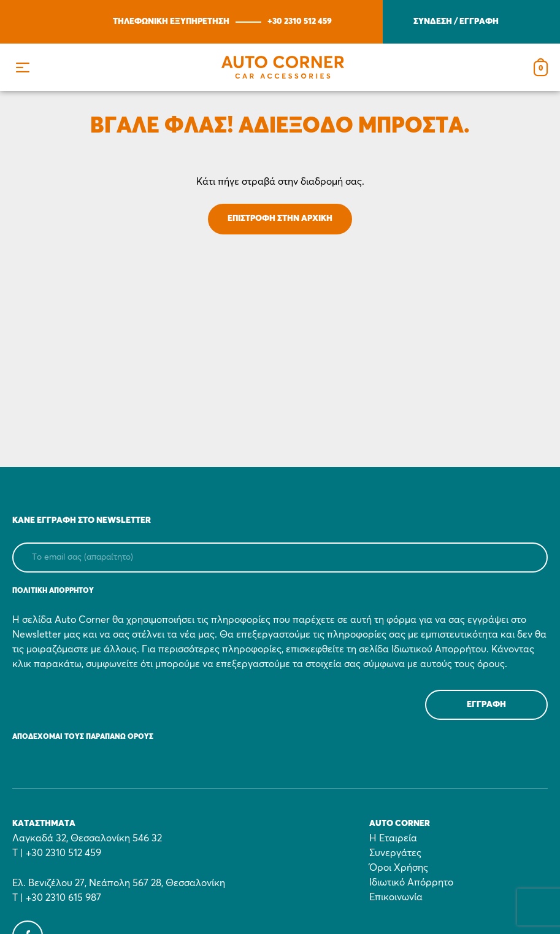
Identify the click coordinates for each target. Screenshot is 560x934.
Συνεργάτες (395, 853)
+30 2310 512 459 (300, 21)
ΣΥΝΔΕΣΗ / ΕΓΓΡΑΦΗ (456, 21)
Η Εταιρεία (393, 838)
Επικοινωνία (396, 897)
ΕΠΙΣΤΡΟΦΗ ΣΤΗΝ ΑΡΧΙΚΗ (280, 218)
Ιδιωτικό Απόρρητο (411, 882)
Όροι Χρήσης (399, 868)
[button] (22, 67)
